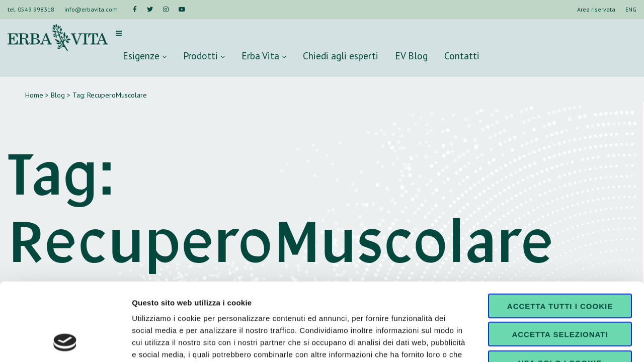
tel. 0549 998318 (31, 9)
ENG (631, 9)
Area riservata (596, 9)
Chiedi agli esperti (341, 56)
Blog (58, 95)
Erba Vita (264, 56)
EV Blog (411, 56)
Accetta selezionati (560, 263)
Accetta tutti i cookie (560, 234)
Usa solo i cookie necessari (560, 295)
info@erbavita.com (91, 9)
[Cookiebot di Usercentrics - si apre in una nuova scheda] (65, 342)
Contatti (462, 56)
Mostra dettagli (529, 342)
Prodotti (204, 56)
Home (34, 95)
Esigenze (145, 56)
